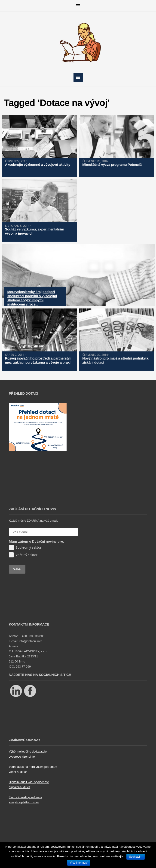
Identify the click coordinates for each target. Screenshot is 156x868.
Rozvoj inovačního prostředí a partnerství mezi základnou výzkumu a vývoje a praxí (38, 355)
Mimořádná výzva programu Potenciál (110, 165)
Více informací (79, 863)
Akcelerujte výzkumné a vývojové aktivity (38, 165)
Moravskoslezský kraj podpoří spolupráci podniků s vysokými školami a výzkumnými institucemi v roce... (32, 294)
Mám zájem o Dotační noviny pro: (36, 541)
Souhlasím (136, 857)
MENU (78, 6)
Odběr (17, 569)
